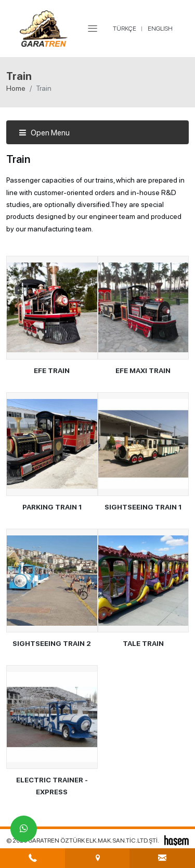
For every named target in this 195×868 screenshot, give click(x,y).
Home (16, 88)
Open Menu (44, 133)
